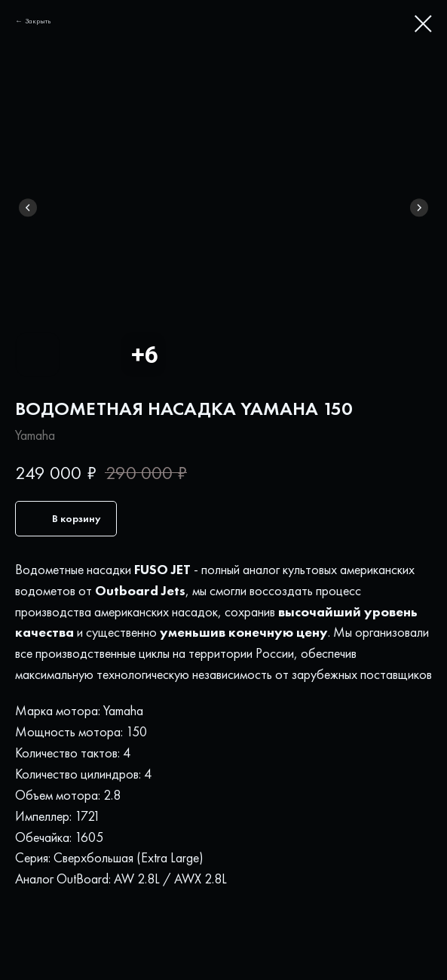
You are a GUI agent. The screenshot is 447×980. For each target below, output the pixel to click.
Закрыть (38, 21)
